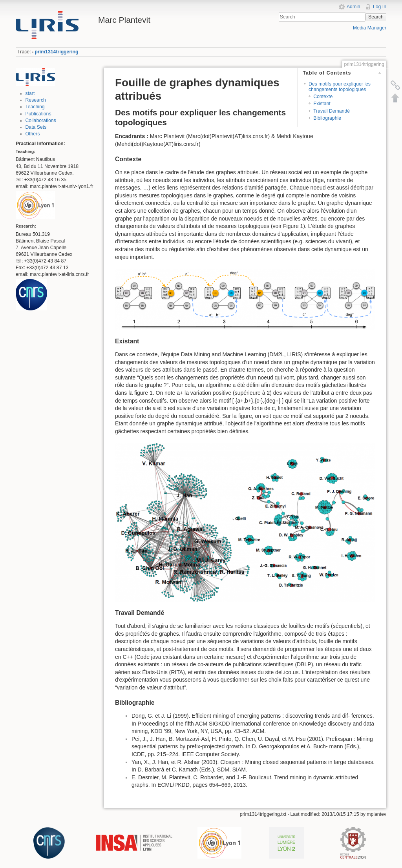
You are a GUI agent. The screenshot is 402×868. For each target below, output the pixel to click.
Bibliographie (327, 118)
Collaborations (41, 120)
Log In (380, 7)
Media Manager (370, 28)
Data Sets (36, 127)
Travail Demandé (332, 111)
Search (376, 17)
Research (36, 100)
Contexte (323, 97)
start (30, 93)
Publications (38, 114)
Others (33, 134)
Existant (322, 104)
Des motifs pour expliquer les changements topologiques (340, 87)
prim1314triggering (57, 52)
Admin (354, 7)
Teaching (35, 107)
